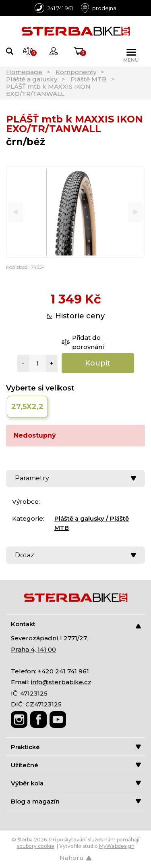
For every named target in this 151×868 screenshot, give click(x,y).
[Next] (135, 212)
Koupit (98, 363)
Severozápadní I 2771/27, (49, 638)
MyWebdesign (117, 846)
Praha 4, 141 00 (33, 649)
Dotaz (75, 555)
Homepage (24, 72)
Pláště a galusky (32, 79)
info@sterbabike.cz (61, 682)
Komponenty (76, 72)
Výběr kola (76, 783)
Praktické (76, 747)
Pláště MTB (89, 79)
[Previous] (16, 212)
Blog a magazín (76, 801)
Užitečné (76, 765)
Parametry (75, 478)
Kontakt (76, 624)
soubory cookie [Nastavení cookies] (36, 846)
